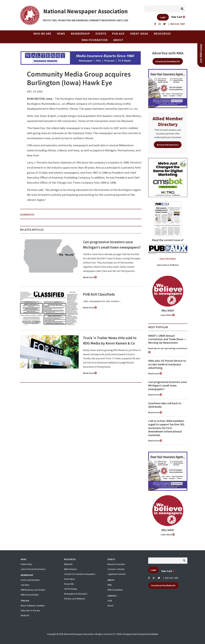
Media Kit (25, 615)
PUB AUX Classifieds (99, 294)
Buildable (154, 634)
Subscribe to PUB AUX (168, 265)
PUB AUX (118, 34)
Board (110, 606)
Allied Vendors (70, 569)
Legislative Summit (116, 574)
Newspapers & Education (76, 594)
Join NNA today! (201, 54)
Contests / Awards (116, 569)
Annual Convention (116, 564)
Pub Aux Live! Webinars (75, 599)
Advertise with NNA (168, 53)
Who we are (42, 34)
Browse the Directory (168, 145)
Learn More (168, 315)
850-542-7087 (172, 578)
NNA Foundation (95, 40)
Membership (80, 34)
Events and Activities (30, 580)
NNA (110, 585)
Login (163, 17)
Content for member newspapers (80, 574)
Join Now (25, 585)
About (118, 40)
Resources (162, 34)
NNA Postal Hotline (30, 595)
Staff (110, 601)
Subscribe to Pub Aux (30, 611)
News (61, 34)
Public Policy (26, 564)
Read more (90, 277)
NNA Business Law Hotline (33, 590)
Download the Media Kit (168, 61)
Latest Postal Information (33, 569)
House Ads (69, 584)
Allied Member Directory (168, 121)
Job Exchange (71, 589)
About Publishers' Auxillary (33, 606)
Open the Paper (168, 259)
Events (101, 34)
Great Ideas (139, 34)
